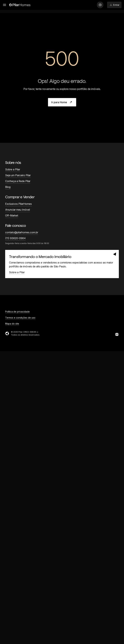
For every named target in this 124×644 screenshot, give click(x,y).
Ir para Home (62, 102)
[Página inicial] (20, 5)
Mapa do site (12, 324)
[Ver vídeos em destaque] (100, 5)
